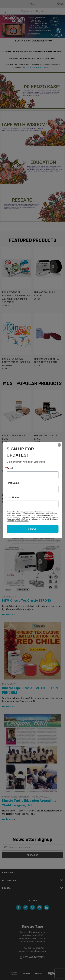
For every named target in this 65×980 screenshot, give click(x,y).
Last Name (13, 498)
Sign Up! (32, 529)
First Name (13, 483)
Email (10, 468)
